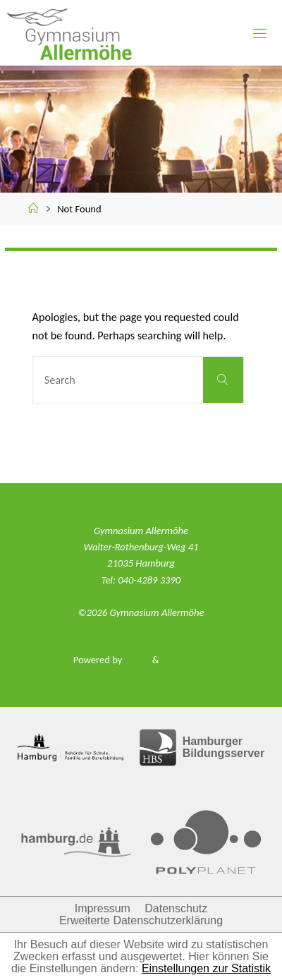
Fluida (136, 660)
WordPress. (185, 660)
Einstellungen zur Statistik (206, 968)
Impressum (103, 908)
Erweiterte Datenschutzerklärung (141, 920)
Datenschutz (176, 908)
